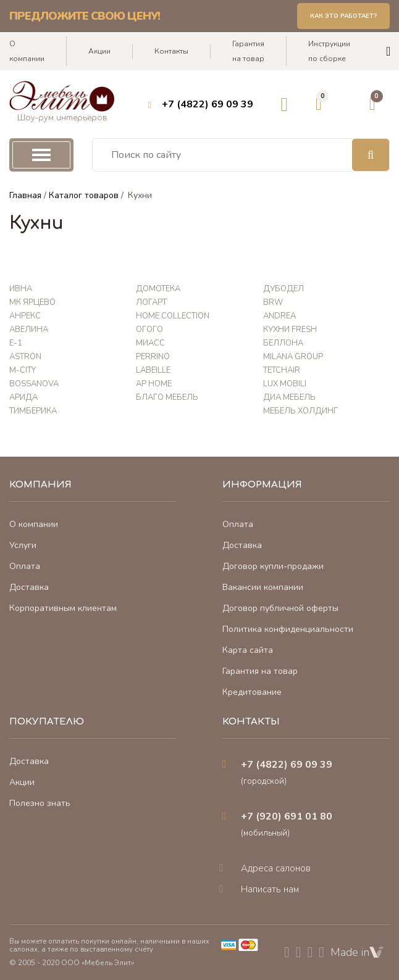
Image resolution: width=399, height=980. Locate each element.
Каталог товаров (84, 195)
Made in (357, 952)
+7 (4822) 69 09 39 (208, 105)
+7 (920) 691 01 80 (287, 816)
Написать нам (270, 889)
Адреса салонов (276, 868)
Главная (25, 195)
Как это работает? (343, 16)
